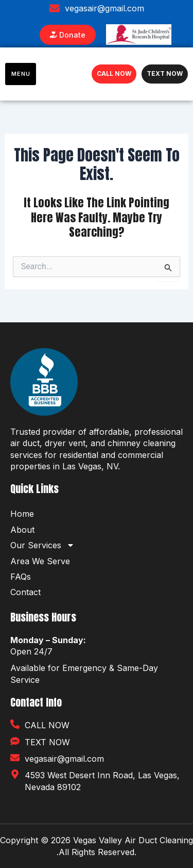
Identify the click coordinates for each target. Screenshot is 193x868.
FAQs (21, 577)
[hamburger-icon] (21, 74)
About (22, 530)
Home (22, 514)
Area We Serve (40, 561)
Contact (25, 592)
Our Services (42, 545)
